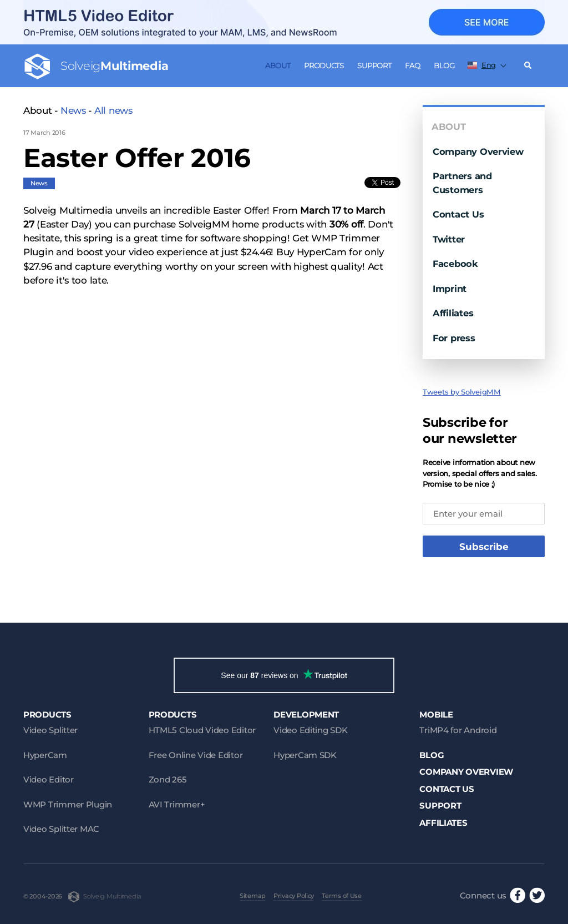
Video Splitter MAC (61, 829)
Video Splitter (50, 730)
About (278, 65)
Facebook (455, 264)
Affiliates (453, 313)
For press (454, 338)
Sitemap (253, 896)
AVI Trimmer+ (177, 804)
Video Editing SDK (310, 730)
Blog (444, 65)
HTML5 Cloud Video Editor (202, 730)
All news (113, 110)
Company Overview (478, 152)
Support (374, 65)
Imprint (450, 289)
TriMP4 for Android (458, 730)
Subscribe (484, 547)
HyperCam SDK (305, 755)
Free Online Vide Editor (196, 755)
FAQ (412, 65)
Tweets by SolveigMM (462, 392)
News (73, 110)
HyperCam (45, 755)
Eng (482, 65)
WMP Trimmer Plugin (68, 804)
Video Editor (49, 779)
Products (324, 65)
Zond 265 (168, 779)
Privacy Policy (294, 896)
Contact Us (458, 214)
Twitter (449, 239)
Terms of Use (342, 896)
